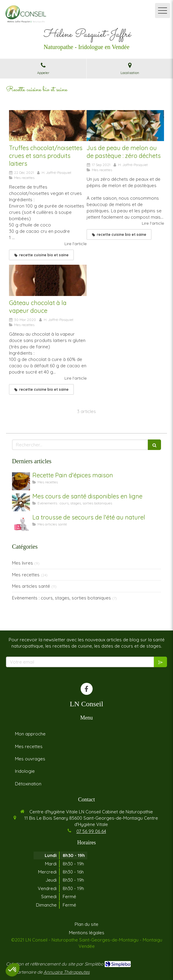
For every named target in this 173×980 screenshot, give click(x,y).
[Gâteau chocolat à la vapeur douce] (48, 280)
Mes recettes (26, 575)
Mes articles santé (31, 586)
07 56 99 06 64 (91, 831)
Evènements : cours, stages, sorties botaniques (61, 598)
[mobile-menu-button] (163, 11)
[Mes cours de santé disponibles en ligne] (21, 502)
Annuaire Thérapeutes (67, 972)
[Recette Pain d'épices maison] (21, 481)
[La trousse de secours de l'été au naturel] (21, 523)
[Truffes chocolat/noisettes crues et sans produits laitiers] (48, 126)
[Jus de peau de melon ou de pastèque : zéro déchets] (125, 126)
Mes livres (22, 563)
